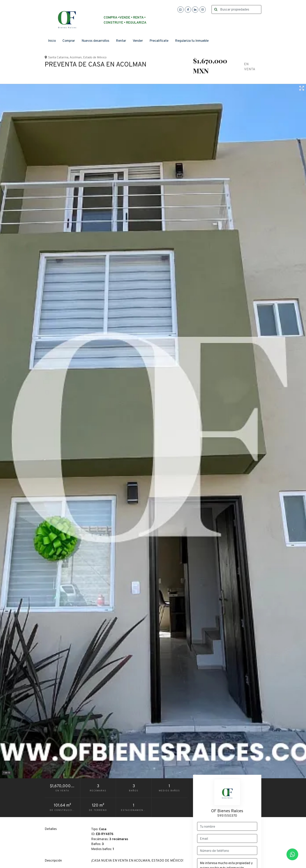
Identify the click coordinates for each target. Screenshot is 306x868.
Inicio (52, 41)
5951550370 (227, 816)
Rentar (121, 41)
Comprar (69, 41)
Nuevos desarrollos (95, 41)
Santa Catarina (58, 58)
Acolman (76, 58)
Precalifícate (159, 41)
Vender (138, 41)
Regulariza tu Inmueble (192, 41)
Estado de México (95, 58)
